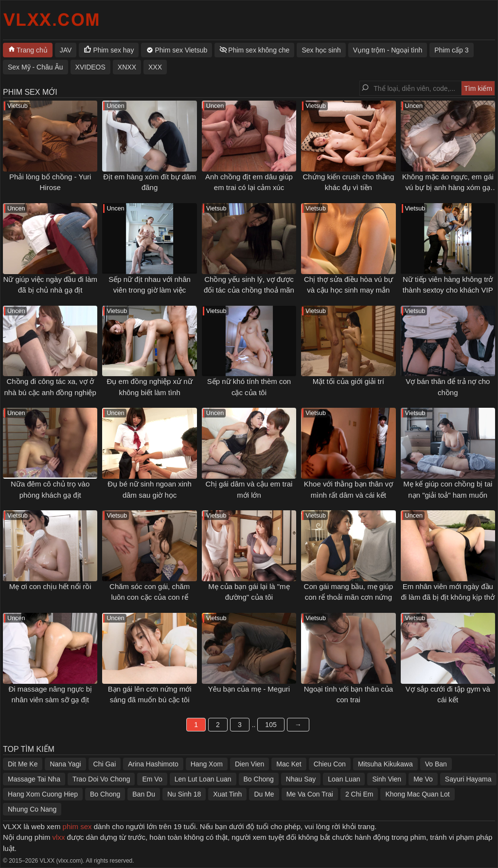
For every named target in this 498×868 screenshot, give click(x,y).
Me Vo (423, 779)
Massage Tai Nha (34, 779)
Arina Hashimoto (153, 764)
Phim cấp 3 (451, 50)
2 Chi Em (359, 794)
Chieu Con (330, 764)
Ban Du (144, 794)
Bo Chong (259, 779)
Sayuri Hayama (468, 779)
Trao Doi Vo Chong (101, 779)
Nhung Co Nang (32, 809)
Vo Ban (436, 764)
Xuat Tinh (227, 794)
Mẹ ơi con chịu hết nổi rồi (50, 586)
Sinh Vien (387, 779)
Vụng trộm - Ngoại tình (388, 50)
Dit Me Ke (23, 764)
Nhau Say (301, 779)
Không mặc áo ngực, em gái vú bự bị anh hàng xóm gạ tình (448, 188)
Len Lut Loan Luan (203, 779)
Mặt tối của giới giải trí (348, 381)
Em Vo (152, 779)
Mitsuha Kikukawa (385, 764)
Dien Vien (249, 764)
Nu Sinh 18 (184, 794)
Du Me (264, 794)
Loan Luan (344, 779)
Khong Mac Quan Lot (417, 794)
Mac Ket (289, 764)
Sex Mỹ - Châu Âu (36, 67)
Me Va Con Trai (310, 794)
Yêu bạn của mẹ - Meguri (249, 689)
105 (271, 725)
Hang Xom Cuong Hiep (43, 794)
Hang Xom (207, 764)
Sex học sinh (321, 50)
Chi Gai (105, 764)
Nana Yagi (65, 764)
